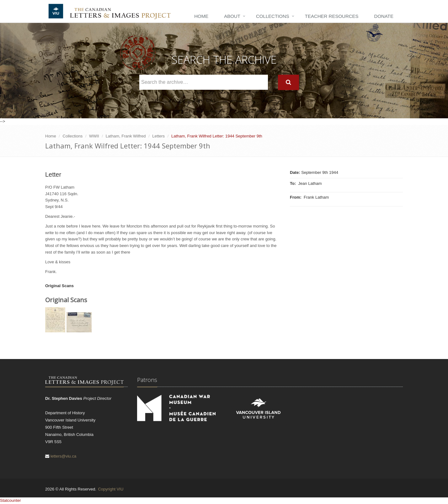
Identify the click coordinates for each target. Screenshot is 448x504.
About (232, 16)
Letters (158, 136)
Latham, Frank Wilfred (126, 136)
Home (201, 16)
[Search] (288, 82)
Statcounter (11, 500)
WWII (94, 136)
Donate (384, 16)
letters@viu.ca (64, 456)
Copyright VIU (111, 489)
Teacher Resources (332, 16)
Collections (273, 16)
